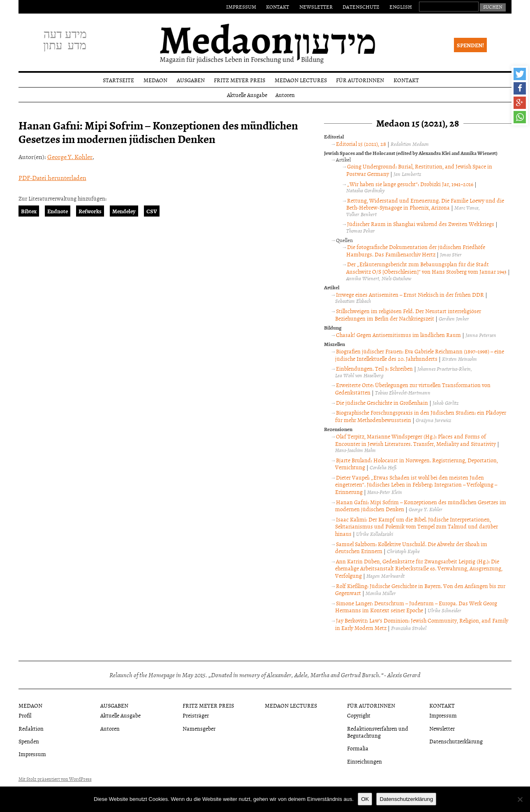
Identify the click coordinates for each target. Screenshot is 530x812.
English (401, 7)
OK (365, 799)
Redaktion (31, 728)
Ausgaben (191, 80)
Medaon (155, 80)
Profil (25, 715)
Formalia (358, 748)
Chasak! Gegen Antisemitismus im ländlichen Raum (398, 335)
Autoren (285, 95)
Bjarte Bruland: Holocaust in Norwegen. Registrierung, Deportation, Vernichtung (416, 464)
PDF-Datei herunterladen (52, 178)
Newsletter (316, 7)
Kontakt (278, 7)
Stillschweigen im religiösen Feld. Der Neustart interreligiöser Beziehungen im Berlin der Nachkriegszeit (408, 315)
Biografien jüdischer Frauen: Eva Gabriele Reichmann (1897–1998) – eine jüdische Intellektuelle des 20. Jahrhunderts (419, 355)
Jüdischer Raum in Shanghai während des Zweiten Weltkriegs (421, 224)
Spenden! (470, 45)
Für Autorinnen (360, 80)
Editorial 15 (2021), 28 (361, 144)
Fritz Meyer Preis (240, 80)
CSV (152, 211)
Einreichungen (365, 761)
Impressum (241, 7)
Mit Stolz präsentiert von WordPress (55, 779)
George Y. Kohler (70, 157)
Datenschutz (361, 7)
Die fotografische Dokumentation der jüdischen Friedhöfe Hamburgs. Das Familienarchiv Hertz (415, 250)
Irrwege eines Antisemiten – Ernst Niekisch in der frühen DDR (410, 294)
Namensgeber (199, 728)
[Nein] (520, 799)
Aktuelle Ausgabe (247, 95)
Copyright (359, 715)
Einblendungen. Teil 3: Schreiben (374, 368)
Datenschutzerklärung (456, 741)
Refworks (90, 211)
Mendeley (124, 211)
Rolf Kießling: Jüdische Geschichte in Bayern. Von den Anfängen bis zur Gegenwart (420, 589)
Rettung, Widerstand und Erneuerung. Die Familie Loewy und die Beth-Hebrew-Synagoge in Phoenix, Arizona (425, 204)
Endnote (58, 211)
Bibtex (29, 211)
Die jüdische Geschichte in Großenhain (382, 403)
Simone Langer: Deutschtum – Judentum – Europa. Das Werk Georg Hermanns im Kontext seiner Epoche (416, 607)
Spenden (29, 741)
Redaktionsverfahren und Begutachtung (378, 732)
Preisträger (196, 715)
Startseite (118, 80)
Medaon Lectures (301, 80)
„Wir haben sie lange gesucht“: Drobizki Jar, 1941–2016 (410, 184)
